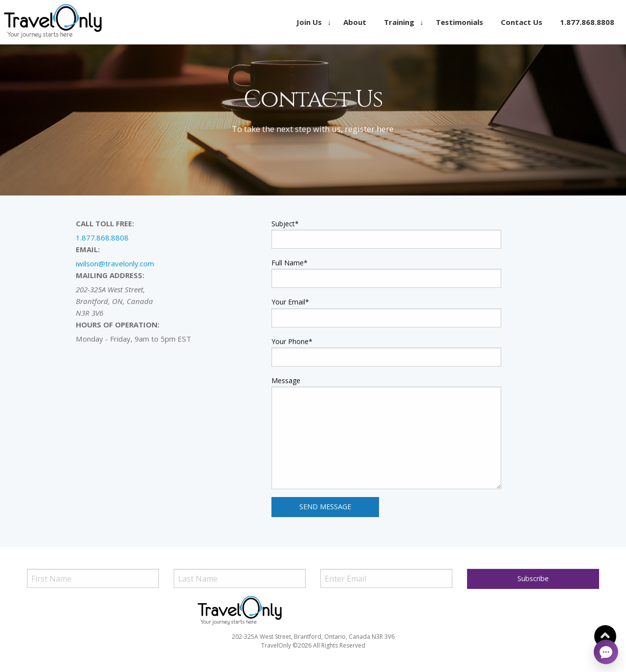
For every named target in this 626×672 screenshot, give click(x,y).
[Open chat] (606, 652)
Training (399, 22)
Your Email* (290, 302)
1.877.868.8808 (587, 22)
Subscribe (533, 578)
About (355, 22)
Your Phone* (292, 341)
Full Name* (290, 263)
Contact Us (522, 22)
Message (286, 380)
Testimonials (459, 22)
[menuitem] (311, 22)
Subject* (285, 224)
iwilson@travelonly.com (115, 263)
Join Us (309, 22)
